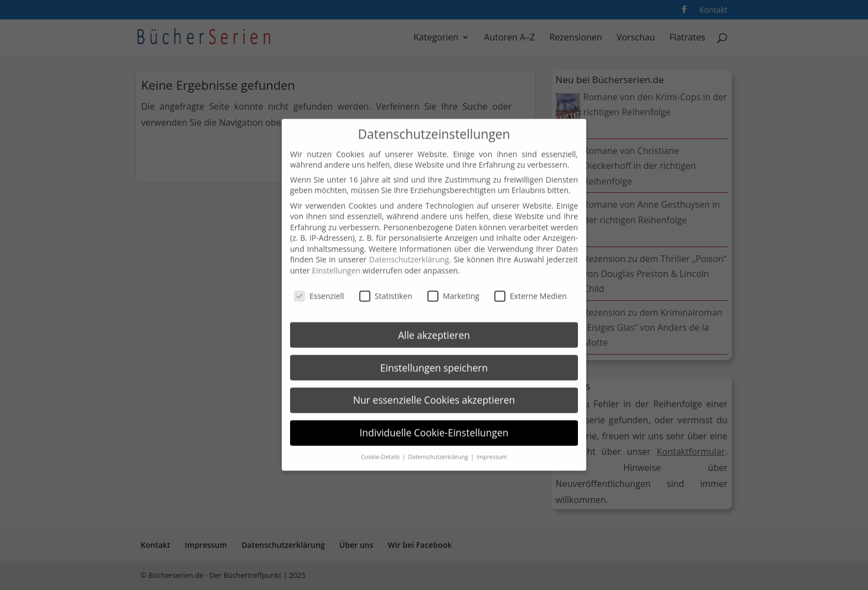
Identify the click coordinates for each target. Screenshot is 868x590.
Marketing (453, 289)
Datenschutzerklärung (409, 253)
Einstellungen (336, 263)
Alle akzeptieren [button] (434, 328)
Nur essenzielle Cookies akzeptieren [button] (434, 393)
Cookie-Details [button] (381, 450)
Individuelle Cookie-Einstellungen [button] (434, 426)
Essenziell (319, 289)
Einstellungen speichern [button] (434, 361)
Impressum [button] (492, 450)
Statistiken (386, 289)
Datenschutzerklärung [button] (439, 450)
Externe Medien (531, 289)
